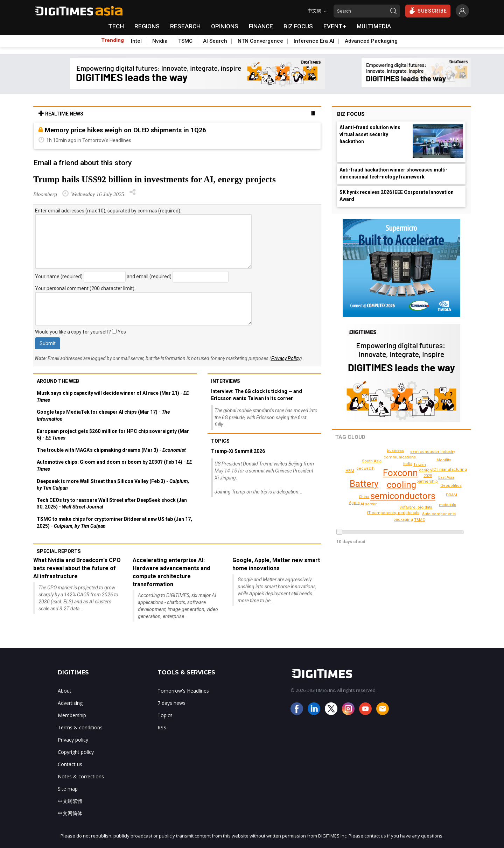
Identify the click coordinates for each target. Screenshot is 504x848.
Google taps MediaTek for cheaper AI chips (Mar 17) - (103, 415)
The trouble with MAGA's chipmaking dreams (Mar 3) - (111, 450)
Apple (354, 503)
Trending (113, 40)
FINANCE (261, 26)
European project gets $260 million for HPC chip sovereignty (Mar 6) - (113, 435)
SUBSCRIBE (428, 10)
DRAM (451, 495)
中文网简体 (70, 813)
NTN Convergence (260, 41)
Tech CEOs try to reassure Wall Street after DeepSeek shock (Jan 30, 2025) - (112, 504)
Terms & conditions (80, 727)
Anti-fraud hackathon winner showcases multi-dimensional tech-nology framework (394, 173)
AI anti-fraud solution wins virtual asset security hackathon (370, 134)
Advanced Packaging (371, 41)
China (364, 497)
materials (447, 505)
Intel (136, 41)
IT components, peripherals (393, 513)
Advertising (70, 703)
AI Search (215, 41)
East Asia (446, 478)
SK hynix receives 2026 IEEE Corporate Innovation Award (397, 196)
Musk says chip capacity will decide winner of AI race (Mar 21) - (113, 397)
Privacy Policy (286, 358)
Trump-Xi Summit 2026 (238, 451)
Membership (72, 715)
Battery (364, 484)
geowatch (365, 468)
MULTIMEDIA (374, 26)
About (65, 691)
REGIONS (147, 26)
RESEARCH (185, 26)
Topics (220, 441)
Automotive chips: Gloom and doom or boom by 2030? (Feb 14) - (114, 465)
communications (400, 457)
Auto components (439, 514)
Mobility (444, 460)
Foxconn (400, 473)
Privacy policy (73, 740)
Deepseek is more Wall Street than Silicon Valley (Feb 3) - (113, 485)
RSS (162, 727)
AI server (369, 504)
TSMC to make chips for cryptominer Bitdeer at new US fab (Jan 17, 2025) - (114, 523)
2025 (428, 476)
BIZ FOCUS (298, 26)
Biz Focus (351, 114)
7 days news (171, 703)
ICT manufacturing (450, 469)
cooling (401, 485)
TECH (116, 26)
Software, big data (416, 507)
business (395, 451)
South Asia (372, 461)
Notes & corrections (81, 776)
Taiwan (420, 465)
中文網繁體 (70, 801)
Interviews (226, 381)
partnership (427, 481)
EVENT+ (335, 26)
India (408, 464)
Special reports (59, 551)
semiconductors (403, 496)
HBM (350, 471)
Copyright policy (76, 752)
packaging (403, 520)
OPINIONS (225, 26)
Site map (68, 789)
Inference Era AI (314, 41)
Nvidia (160, 41)
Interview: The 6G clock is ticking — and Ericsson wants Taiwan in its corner (257, 395)
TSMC (185, 41)
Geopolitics (451, 486)
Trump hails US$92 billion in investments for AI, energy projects (155, 179)
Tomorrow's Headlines (183, 691)
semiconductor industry (433, 452)
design (425, 470)
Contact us (70, 764)
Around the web (58, 381)
